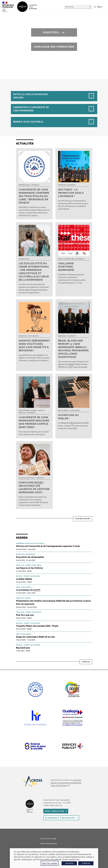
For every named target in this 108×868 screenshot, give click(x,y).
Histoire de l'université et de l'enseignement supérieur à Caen (48, 546)
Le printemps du (28, 590)
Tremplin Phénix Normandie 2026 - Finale (37, 626)
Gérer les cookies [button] (50, 863)
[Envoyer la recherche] (90, 7)
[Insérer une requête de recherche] (78, 7)
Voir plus (86, 662)
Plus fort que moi (25, 615)
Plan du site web (48, 839)
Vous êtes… (52, 32)
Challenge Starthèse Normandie (66, 267)
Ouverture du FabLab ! (69, 417)
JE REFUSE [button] (86, 863)
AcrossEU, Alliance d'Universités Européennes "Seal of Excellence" (66, 783)
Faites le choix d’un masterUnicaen (30, 96)
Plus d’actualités (83, 519)
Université (35, 185)
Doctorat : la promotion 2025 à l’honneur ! (71, 193)
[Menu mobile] (98, 7)
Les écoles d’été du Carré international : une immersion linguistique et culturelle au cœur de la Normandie (34, 272)
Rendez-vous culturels (28, 122)
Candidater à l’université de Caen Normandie (31, 109)
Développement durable (28, 411)
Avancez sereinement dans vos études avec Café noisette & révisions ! (34, 346)
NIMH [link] (71, 364)
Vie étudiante (33, 336)
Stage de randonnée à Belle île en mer (36, 637)
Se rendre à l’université (60, 818)
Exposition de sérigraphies (30, 557)
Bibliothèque (63, 411)
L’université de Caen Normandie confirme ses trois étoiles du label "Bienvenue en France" (34, 196)
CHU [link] (71, 367)
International (24, 185)
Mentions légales (49, 843)
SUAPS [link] (37, 590)
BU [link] (72, 423)
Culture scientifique (27, 478)
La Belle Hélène (24, 579)
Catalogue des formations (54, 47)
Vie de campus (75, 411)
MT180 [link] (39, 483)
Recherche (71, 185)
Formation (62, 185)
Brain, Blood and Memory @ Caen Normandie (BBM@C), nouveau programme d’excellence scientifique (73, 349)
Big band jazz (23, 648)
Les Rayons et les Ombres (29, 568)
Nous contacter (54, 811)
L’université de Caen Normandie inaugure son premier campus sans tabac (34, 422)
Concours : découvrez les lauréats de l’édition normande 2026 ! (34, 487)
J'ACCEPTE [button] (69, 863)
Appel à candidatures (66, 259)
